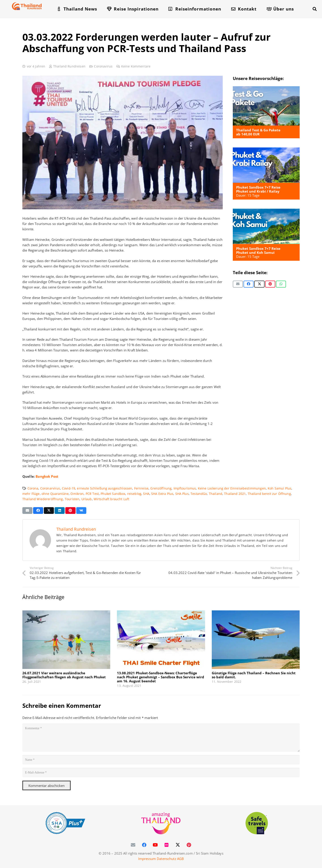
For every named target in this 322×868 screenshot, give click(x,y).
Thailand (216, 494)
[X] (178, 845)
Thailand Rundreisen (69, 66)
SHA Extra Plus (162, 494)
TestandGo (199, 494)
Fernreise (141, 488)
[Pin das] (270, 284)
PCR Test (92, 494)
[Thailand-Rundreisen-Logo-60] (27, 6)
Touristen (72, 499)
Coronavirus (103, 66)
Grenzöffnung (161, 488)
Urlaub (87, 499)
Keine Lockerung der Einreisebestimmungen (232, 488)
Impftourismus (185, 488)
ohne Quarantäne (55, 494)
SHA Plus (182, 494)
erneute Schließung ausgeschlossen (105, 488)
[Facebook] (144, 845)
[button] (315, 9)
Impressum (147, 859)
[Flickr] (167, 845)
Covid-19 (69, 488)
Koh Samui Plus (280, 488)
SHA (146, 494)
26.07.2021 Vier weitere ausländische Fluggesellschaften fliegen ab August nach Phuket (64, 675)
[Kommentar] (161, 738)
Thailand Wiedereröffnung (43, 499)
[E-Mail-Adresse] (161, 773)
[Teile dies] (249, 284)
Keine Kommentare (136, 66)
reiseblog (134, 494)
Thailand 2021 (235, 494)
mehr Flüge (31, 494)
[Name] (161, 760)
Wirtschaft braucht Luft (111, 499)
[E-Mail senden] (238, 284)
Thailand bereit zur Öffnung (269, 494)
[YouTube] (155, 845)
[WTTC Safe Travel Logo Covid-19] (257, 823)
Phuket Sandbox (113, 494)
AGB (180, 859)
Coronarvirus (50, 488)
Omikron (77, 494)
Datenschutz (166, 859)
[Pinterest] (189, 845)
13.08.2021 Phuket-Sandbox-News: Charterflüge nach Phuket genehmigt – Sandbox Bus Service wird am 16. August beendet (161, 677)
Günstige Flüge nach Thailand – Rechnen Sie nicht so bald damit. (254, 675)
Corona (33, 488)
